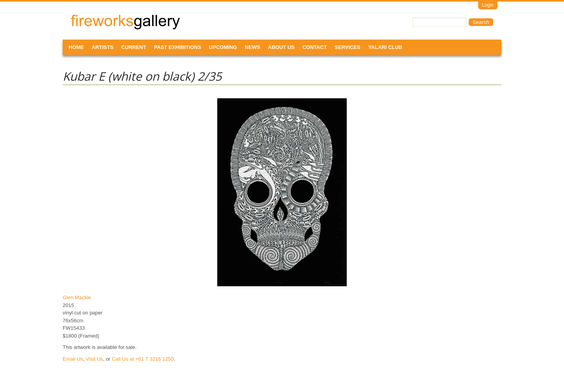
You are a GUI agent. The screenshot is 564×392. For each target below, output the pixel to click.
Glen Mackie (77, 297)
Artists (103, 47)
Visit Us (94, 359)
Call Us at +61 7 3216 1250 (143, 359)
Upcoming (223, 47)
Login (488, 5)
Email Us (73, 359)
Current (134, 47)
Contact (315, 47)
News (252, 47)
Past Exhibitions (177, 47)
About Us (281, 47)
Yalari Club (385, 47)
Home (76, 47)
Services (348, 47)
